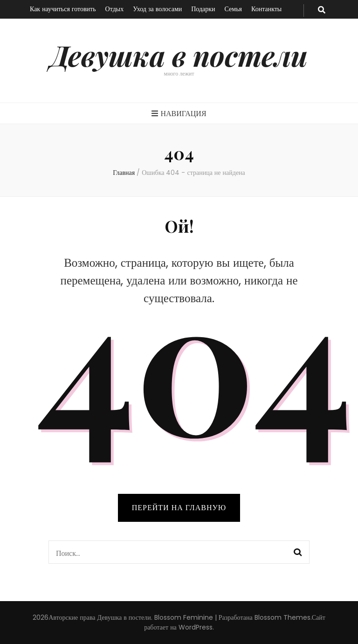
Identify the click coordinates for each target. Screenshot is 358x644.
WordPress (196, 627)
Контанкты (266, 9)
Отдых (115, 9)
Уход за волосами (157, 9)
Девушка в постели (179, 55)
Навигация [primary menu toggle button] (179, 114)
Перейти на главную (179, 508)
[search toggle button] (322, 10)
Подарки (203, 9)
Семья (233, 9)
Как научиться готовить (63, 9)
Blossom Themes (282, 617)
